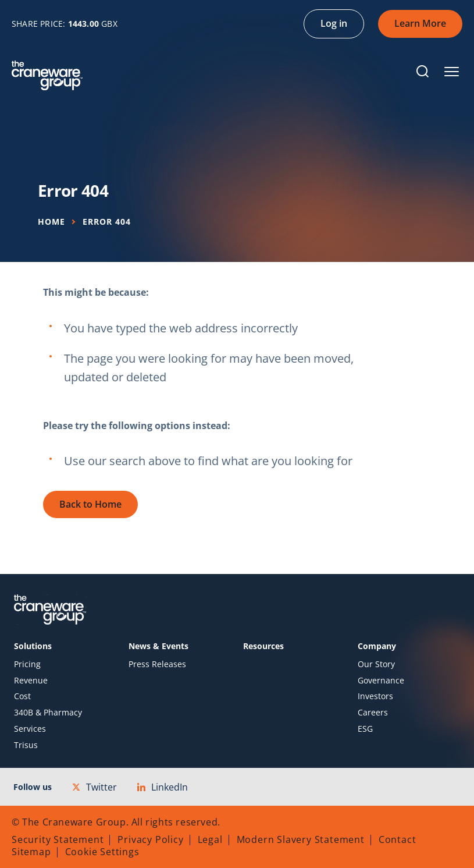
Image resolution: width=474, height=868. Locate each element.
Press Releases (157, 664)
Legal (210, 839)
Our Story (376, 664)
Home (51, 222)
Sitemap (31, 852)
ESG (365, 729)
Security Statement (58, 839)
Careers (373, 713)
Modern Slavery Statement (301, 839)
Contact (398, 839)
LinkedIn (163, 787)
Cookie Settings (102, 852)
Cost (22, 696)
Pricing (27, 664)
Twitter (95, 787)
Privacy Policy (150, 839)
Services (30, 729)
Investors (375, 696)
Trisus (26, 745)
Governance (381, 681)
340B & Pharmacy (48, 713)
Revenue (31, 681)
